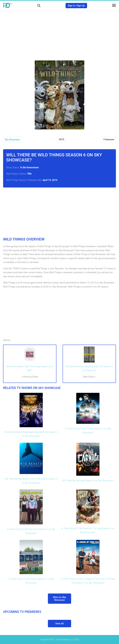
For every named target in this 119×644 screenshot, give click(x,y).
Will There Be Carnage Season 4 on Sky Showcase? (88, 481)
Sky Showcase (12, 139)
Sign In (71, 6)
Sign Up (81, 6)
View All (59, 624)
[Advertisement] (59, 33)
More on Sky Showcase (59, 599)
